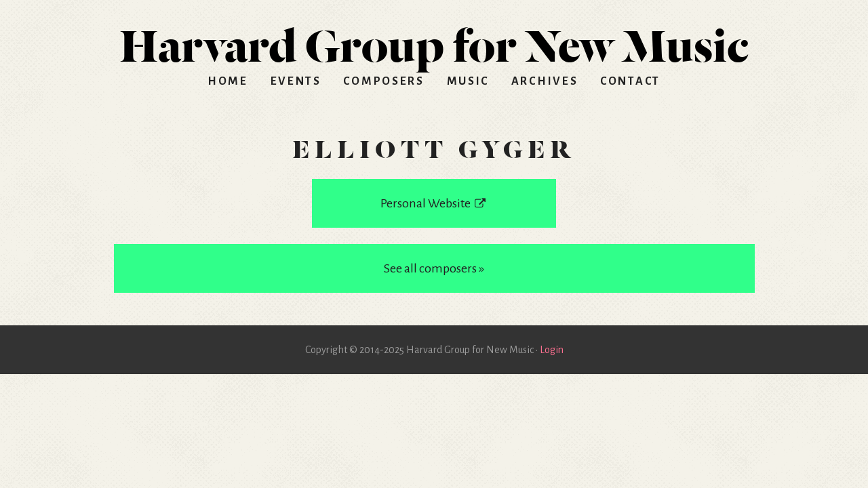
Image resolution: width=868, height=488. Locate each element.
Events (296, 81)
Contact (630, 81)
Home (228, 81)
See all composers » (434, 268)
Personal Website (434, 203)
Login (552, 350)
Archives (545, 81)
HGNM (434, 41)
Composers (383, 81)
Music (468, 81)
